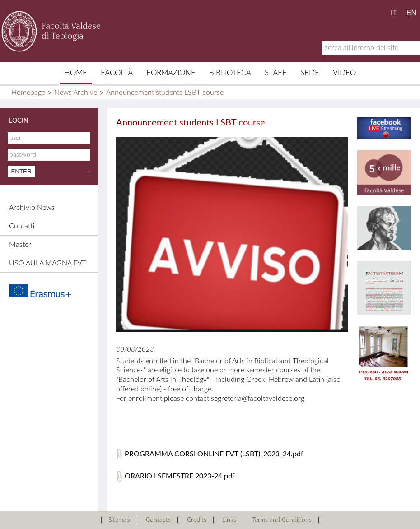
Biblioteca (230, 73)
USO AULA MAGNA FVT (47, 263)
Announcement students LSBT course (165, 93)
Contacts (158, 520)
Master (20, 245)
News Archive (76, 93)
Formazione (171, 73)
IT (394, 13)
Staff (276, 73)
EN (411, 13)
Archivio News (32, 208)
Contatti (22, 226)
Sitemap (119, 520)
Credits (197, 520)
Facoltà (117, 73)
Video (344, 73)
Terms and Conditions (282, 520)
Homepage (28, 93)
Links (229, 520)
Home (76, 73)
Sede (310, 73)
